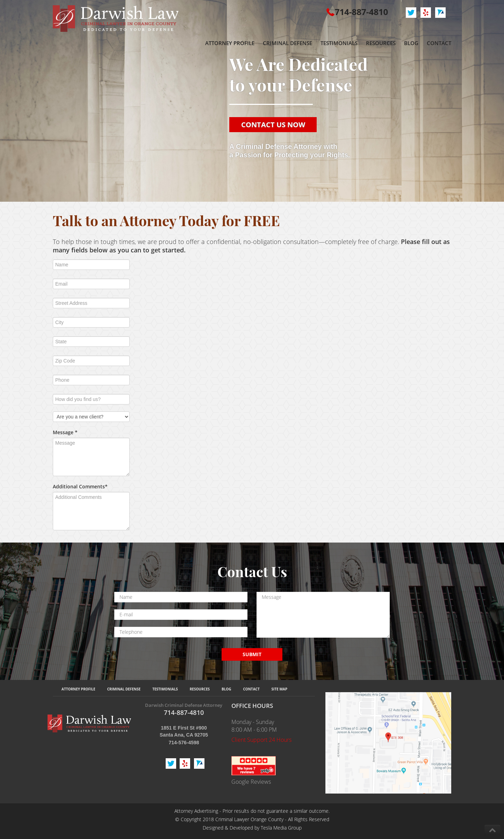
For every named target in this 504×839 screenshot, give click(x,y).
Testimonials (165, 689)
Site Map (279, 689)
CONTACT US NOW (273, 125)
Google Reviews (251, 782)
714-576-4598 (184, 743)
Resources (200, 689)
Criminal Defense (124, 689)
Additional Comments (80, 486)
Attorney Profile (78, 689)
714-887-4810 (362, 12)
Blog (226, 689)
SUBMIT (252, 654)
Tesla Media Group (281, 828)
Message (65, 432)
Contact (251, 689)
